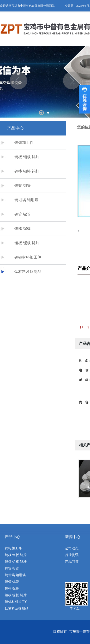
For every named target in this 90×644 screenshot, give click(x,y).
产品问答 (72, 562)
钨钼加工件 (24, 143)
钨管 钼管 (23, 186)
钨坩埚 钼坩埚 (26, 200)
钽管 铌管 (23, 214)
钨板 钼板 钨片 (27, 157)
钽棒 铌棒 (23, 229)
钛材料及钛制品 (28, 272)
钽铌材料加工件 (28, 257)
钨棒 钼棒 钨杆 (27, 171)
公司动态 (72, 548)
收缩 (85, 99)
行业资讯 (72, 555)
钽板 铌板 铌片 (27, 243)
